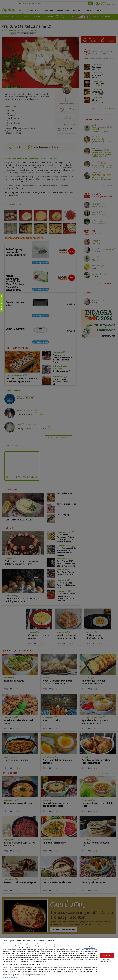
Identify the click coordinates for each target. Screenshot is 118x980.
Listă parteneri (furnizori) (11, 977)
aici (88, 955)
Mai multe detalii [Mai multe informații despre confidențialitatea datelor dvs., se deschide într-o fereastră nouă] (89, 948)
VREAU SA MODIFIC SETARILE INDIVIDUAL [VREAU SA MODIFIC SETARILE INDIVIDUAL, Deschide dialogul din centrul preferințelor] (106, 960)
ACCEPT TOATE (107, 955)
